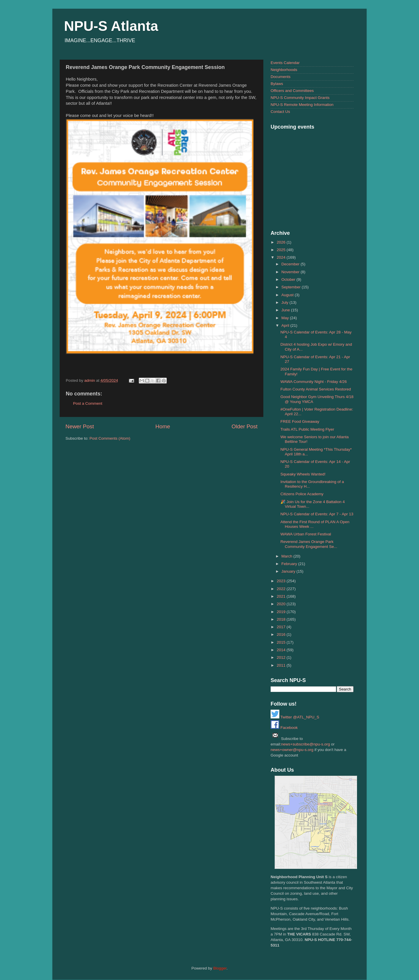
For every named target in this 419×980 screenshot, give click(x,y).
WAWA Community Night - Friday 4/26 (314, 382)
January (289, 571)
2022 (282, 589)
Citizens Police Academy (302, 494)
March (287, 556)
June (286, 310)
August (288, 295)
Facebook (284, 728)
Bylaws (277, 84)
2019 (282, 612)
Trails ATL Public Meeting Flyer (307, 429)
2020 (282, 604)
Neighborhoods (284, 70)
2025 (282, 250)
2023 (282, 581)
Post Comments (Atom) (110, 438)
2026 (282, 242)
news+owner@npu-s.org (292, 750)
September (292, 287)
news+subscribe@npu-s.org (306, 744)
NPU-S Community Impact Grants (300, 98)
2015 (282, 642)
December (291, 264)
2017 (282, 627)
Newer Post (80, 426)
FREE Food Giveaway (300, 421)
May (286, 318)
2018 (282, 619)
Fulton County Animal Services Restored (316, 389)
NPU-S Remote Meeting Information (302, 105)
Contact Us (280, 112)
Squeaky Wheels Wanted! (303, 474)
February (290, 564)
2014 (282, 650)
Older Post (245, 426)
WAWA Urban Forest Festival (306, 534)
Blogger (220, 968)
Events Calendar (285, 63)
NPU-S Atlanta (111, 26)
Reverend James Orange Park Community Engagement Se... (309, 544)
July (285, 302)
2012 (282, 657)
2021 (282, 596)
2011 (282, 665)
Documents (280, 77)
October (289, 279)
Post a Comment (88, 403)
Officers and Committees (292, 91)
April (286, 325)
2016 (282, 634)
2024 (282, 257)
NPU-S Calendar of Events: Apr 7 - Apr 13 (317, 514)
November (291, 272)
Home (163, 426)
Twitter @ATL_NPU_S (295, 717)
